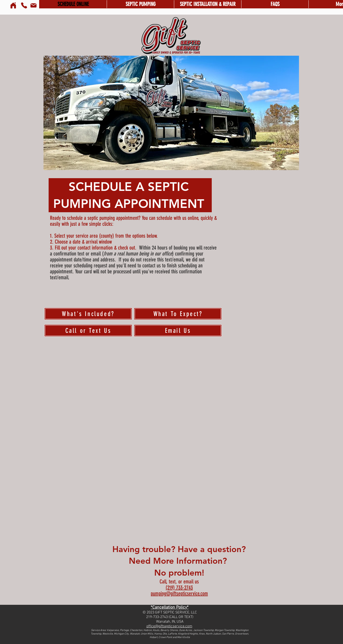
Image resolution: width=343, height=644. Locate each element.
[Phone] (24, 5)
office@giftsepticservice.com (169, 626)
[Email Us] (178, 331)
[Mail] (33, 5)
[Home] (13, 5)
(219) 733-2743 (179, 587)
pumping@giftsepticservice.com (179, 593)
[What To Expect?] (178, 314)
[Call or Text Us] (88, 331)
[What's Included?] (88, 314)
